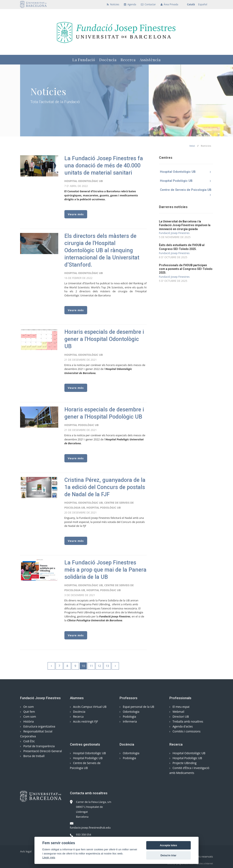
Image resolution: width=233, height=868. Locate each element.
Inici (192, 146)
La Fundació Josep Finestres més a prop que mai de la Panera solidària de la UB (105, 570)
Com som (28, 717)
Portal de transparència (37, 746)
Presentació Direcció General (41, 751)
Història (27, 721)
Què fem (27, 712)
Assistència (150, 60)
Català (191, 4)
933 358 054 (81, 835)
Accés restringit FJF (84, 721)
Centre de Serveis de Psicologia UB (186, 191)
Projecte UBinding (183, 763)
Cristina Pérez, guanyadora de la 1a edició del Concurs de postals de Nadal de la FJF (105, 487)
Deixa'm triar (168, 855)
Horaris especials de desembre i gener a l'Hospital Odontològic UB (104, 339)
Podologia (128, 717)
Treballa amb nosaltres (186, 721)
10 (83, 666)
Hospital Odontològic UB (186, 172)
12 (99, 666)
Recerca (128, 60)
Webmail (177, 712)
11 (91, 666)
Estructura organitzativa (38, 726)
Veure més (76, 214)
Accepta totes (168, 845)
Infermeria (128, 721)
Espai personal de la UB (137, 707)
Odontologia (129, 712)
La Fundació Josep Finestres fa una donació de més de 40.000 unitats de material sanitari (104, 166)
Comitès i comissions (185, 731)
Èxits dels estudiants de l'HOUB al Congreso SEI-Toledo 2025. (182, 247)
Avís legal (26, 851)
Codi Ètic (27, 741)
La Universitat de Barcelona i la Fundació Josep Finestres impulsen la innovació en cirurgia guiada (185, 225)
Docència (108, 60)
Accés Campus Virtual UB (88, 707)
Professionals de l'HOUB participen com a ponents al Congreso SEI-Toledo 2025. (186, 269)
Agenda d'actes (181, 726)
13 (107, 666)
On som (27, 707)
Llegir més (49, 857)
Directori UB (179, 717)
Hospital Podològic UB (186, 181)
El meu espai (179, 707)
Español (203, 4)
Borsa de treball (32, 756)
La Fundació (84, 60)
